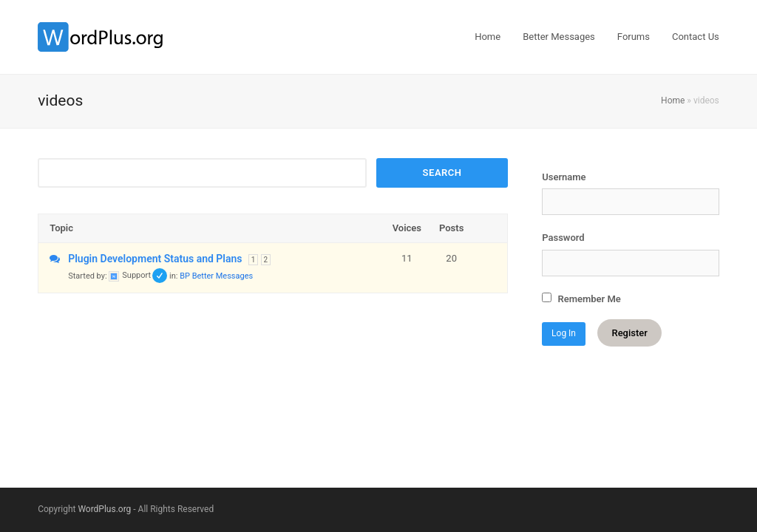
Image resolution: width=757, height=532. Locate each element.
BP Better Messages (216, 275)
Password (563, 238)
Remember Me (581, 299)
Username (564, 177)
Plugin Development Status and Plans (155, 259)
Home (673, 100)
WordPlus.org (104, 509)
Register (629, 333)
